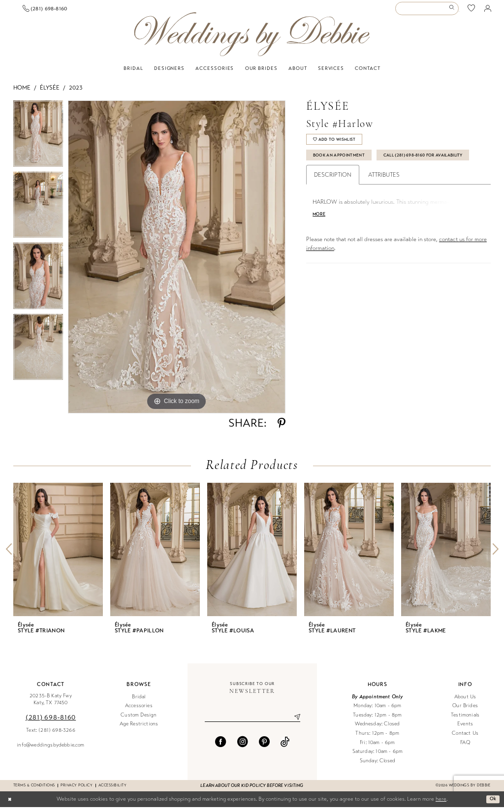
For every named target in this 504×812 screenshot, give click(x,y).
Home (22, 93)
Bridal (139, 702)
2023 (76, 93)
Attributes (384, 203)
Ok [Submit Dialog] (492, 804)
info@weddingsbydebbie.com (50, 750)
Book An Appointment (344, 164)
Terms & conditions (34, 790)
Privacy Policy (77, 790)
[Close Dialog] (11, 804)
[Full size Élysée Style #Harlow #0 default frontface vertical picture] (177, 262)
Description (333, 203)
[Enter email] (252, 723)
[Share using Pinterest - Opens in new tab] (282, 428)
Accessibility (112, 790)
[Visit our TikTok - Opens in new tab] (285, 748)
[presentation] (58, 554)
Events (465, 729)
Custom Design (139, 720)
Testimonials (465, 720)
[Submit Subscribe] (293, 723)
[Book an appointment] (49, 11)
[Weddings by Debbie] (252, 39)
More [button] (320, 244)
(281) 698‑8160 (51, 722)
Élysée (50, 93)
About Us (465, 702)
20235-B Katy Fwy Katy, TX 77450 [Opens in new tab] (51, 704)
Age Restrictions (139, 729)
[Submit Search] (453, 11)
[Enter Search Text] (427, 11)
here (441, 804)
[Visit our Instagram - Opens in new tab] (243, 748)
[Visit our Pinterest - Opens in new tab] (264, 748)
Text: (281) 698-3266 (50, 735)
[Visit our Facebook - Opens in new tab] (220, 748)
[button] (488, 11)
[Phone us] (117, 11)
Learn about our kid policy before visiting (252, 790)
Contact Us (465, 738)
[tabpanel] (38, 141)
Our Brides (465, 710)
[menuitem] (49, 11)
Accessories (139, 710)
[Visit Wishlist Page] (472, 11)
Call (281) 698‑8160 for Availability (362, 182)
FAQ (465, 747)
